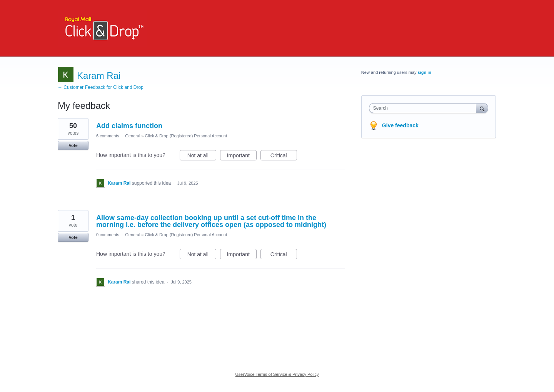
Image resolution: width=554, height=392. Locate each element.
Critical (284, 157)
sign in (425, 72)
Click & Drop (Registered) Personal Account (186, 136)
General (133, 136)
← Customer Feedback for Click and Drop (101, 87)
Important (242, 157)
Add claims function (129, 126)
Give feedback (400, 125)
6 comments (108, 136)
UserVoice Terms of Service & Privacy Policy (277, 374)
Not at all (202, 157)
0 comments (108, 235)
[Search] (482, 108)
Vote (73, 145)
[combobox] (425, 108)
